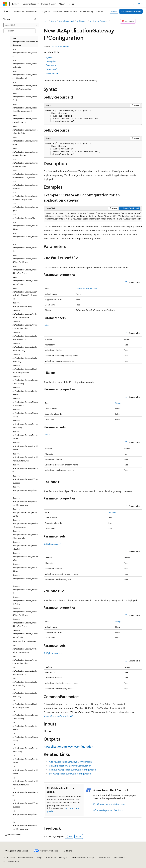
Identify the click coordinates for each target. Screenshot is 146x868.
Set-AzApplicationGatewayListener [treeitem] (25, 814)
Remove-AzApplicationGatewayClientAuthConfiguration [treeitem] (25, 369)
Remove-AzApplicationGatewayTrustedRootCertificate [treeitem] (25, 623)
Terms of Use (104, 857)
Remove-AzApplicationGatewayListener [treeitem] (25, 490)
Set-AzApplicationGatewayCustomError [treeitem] (25, 726)
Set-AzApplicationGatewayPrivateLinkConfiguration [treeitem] (25, 825)
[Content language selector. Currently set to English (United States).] (16, 851)
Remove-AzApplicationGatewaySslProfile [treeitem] (25, 590)
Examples (51, 65)
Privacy (62, 857)
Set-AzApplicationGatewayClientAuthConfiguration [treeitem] (25, 704)
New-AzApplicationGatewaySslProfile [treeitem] (25, 248)
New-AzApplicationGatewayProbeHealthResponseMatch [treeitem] (25, 108)
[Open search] (133, 4)
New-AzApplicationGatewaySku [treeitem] (24, 216)
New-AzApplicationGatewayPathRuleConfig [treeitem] (25, 63)
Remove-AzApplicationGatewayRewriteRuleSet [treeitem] (25, 545)
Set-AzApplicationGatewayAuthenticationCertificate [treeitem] (25, 649)
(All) (47, 325)
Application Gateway (99, 21)
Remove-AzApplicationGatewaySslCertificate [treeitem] (25, 568)
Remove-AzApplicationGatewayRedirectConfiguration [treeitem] (25, 523)
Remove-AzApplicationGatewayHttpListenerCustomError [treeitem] (25, 457)
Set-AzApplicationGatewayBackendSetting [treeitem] (25, 693)
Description (51, 61)
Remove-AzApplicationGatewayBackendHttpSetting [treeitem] (25, 347)
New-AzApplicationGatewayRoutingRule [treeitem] (25, 207)
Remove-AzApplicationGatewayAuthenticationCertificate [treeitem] (25, 314)
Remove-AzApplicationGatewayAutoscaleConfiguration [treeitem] (25, 325)
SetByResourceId (53, 653)
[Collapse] (35, 19)
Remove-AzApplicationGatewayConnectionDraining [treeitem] (25, 380)
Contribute (51, 857)
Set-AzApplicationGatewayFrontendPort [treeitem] (25, 759)
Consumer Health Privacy (82, 857)
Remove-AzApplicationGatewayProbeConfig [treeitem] (25, 512)
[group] (93, 216)
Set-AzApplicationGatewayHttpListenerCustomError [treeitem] (25, 781)
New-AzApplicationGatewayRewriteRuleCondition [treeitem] (25, 163)
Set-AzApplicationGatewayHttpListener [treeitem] (25, 770)
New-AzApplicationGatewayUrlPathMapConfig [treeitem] (25, 281)
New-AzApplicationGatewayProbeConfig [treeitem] (25, 97)
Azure (53, 21)
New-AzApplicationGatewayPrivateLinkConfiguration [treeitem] (25, 75)
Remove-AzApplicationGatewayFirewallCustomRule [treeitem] (25, 402)
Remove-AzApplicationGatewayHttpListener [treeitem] (25, 446)
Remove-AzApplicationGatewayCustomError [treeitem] (25, 391)
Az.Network (82, 21)
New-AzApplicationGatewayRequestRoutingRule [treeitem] (25, 130)
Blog (39, 857)
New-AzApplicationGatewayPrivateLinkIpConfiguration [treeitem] (25, 86)
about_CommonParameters (57, 716)
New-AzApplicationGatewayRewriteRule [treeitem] (25, 141)
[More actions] (139, 21)
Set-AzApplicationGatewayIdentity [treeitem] (25, 792)
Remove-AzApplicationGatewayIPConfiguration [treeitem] (25, 479)
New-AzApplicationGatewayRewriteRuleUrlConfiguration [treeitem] (25, 196)
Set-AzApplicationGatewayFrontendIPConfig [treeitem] (25, 748)
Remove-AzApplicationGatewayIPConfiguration (72, 770)
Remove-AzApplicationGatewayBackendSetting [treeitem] (25, 358)
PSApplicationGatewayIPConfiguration (68, 746)
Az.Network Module (61, 46)
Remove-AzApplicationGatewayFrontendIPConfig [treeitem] (25, 424)
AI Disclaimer (9, 857)
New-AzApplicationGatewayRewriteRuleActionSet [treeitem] (25, 152)
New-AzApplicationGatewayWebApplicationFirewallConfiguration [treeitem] (25, 293)
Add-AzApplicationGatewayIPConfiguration (70, 762)
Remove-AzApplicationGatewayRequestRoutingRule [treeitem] (25, 534)
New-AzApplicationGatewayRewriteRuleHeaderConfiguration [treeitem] (25, 174)
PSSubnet (112, 512)
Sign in (140, 4)
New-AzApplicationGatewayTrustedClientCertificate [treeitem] (25, 259)
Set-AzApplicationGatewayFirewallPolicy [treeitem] (25, 737)
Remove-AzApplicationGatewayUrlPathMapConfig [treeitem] (25, 634)
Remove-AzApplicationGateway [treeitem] (22, 304)
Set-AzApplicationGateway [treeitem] (24, 641)
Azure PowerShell (66, 21)
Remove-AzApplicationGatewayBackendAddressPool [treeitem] (25, 336)
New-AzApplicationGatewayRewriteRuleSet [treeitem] (25, 185)
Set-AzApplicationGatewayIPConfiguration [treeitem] (25, 803)
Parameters (52, 69)
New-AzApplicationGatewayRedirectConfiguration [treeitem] (25, 119)
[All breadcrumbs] (46, 21)
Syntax (50, 58)
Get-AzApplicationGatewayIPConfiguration (70, 766)
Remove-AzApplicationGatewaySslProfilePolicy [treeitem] (25, 601)
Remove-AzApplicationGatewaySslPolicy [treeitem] (25, 578)
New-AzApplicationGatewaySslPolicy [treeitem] (25, 237)
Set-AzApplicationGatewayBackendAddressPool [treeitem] (25, 671)
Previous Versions (26, 857)
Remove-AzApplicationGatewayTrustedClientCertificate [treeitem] (25, 612)
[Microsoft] (5, 4)
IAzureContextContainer (86, 288)
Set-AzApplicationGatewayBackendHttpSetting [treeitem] (25, 682)
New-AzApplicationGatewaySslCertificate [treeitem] (25, 225)
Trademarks (118, 857)
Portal (114, 11)
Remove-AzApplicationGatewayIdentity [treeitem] (25, 468)
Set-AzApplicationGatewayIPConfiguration (70, 774)
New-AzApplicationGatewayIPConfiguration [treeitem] (25, 41)
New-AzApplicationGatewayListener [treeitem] (25, 53)
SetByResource (52, 544)
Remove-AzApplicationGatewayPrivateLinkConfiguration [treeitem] (25, 501)
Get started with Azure (131, 11)
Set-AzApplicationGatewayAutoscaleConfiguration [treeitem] (25, 660)
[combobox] (21, 25)
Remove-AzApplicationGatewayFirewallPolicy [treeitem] (25, 413)
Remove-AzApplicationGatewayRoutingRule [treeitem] (25, 556)
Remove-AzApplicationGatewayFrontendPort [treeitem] (25, 435)
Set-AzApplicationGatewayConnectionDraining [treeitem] (25, 715)
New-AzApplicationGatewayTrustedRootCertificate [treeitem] (25, 270)
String (118, 403)
